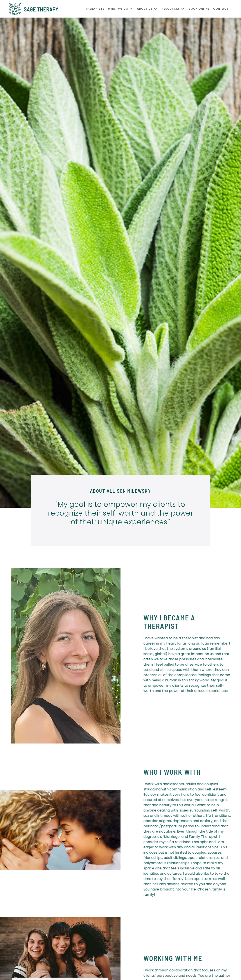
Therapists (95, 9)
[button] (122, 9)
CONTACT (221, 9)
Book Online (199, 9)
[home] (47, 9)
